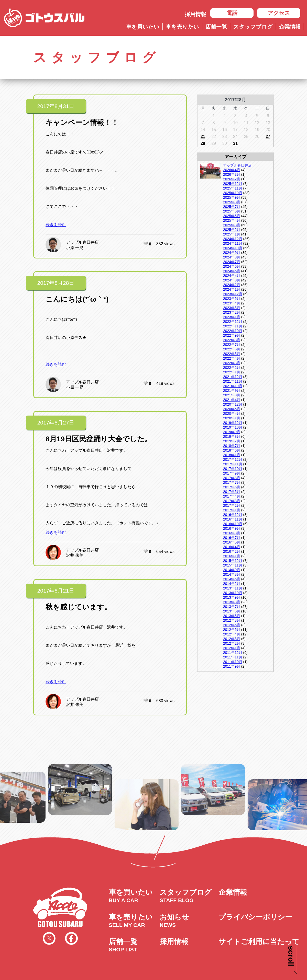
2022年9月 (232, 335)
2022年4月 (232, 358)
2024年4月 (232, 276)
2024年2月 (232, 285)
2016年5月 (232, 542)
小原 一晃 (75, 248)
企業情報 (290, 27)
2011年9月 (232, 666)
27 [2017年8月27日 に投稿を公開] (268, 137)
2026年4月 (232, 170)
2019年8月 (232, 436)
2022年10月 (233, 331)
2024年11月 (233, 243)
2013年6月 (232, 611)
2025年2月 (232, 230)
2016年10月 (233, 524)
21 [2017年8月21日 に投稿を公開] (203, 137)
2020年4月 (232, 414)
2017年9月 (232, 473)
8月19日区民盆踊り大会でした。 (99, 439)
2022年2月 (232, 368)
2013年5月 (232, 616)
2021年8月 (232, 395)
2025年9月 (232, 197)
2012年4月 (232, 634)
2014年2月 (232, 584)
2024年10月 (233, 248)
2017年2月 (232, 505)
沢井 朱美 (75, 555)
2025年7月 (232, 207)
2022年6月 (232, 349)
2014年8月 (232, 574)
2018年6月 (232, 450)
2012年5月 (232, 630)
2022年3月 (232, 363)
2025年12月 (233, 184)
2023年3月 (232, 308)
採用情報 (195, 14)
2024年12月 (233, 239)
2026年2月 (232, 179)
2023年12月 (233, 294)
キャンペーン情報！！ (82, 122)
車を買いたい (143, 27)
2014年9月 (232, 570)
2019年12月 (233, 423)
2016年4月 (232, 547)
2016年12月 (233, 515)
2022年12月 (233, 322)
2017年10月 (233, 469)
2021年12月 (233, 377)
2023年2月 (232, 312)
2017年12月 (233, 459)
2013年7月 (232, 607)
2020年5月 (232, 409)
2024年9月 (232, 253)
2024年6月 (232, 266)
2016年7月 (232, 538)
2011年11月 (233, 657)
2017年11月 (233, 464)
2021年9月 (232, 391)
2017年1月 (232, 510)
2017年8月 (232, 478)
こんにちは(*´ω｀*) (77, 299)
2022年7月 (232, 345)
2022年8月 (232, 340)
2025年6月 (232, 211)
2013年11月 (233, 588)
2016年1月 (232, 556)
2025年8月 (232, 202)
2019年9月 (232, 432)
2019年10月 (233, 427)
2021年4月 (232, 400)
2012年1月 (232, 648)
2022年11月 (233, 326)
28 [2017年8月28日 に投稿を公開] (203, 143)
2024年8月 (232, 257)
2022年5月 (232, 354)
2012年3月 (232, 639)
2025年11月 (233, 188)
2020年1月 (232, 418)
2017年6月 (232, 487)
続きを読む (56, 225)
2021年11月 (233, 381)
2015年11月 (233, 565)
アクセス (279, 13)
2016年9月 (232, 528)
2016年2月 (232, 551)
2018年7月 (232, 446)
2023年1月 (232, 317)
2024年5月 (232, 271)
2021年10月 (233, 386)
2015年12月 (233, 561)
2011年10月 (233, 662)
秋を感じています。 (79, 607)
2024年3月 (232, 280)
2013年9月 (232, 597)
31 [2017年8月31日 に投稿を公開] (235, 143)
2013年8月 (232, 602)
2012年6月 (232, 625)
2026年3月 (232, 174)
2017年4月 (232, 496)
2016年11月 (233, 519)
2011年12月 (233, 653)
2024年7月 (232, 262)
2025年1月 (232, 234)
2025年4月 (232, 220)
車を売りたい (182, 27)
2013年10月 (233, 593)
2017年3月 (232, 501)
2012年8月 (232, 620)
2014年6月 (232, 579)
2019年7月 (232, 441)
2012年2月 (232, 643)
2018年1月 (232, 455)
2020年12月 (233, 404)
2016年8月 (232, 533)
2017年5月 (232, 492)
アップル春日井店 (82, 242)
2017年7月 (232, 482)
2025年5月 (232, 216)
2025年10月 (233, 193)
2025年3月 (232, 225)
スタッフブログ (253, 27)
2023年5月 (232, 299)
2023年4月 (232, 303)
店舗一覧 (216, 27)
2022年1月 (232, 372)
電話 (232, 13)
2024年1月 (232, 289)
